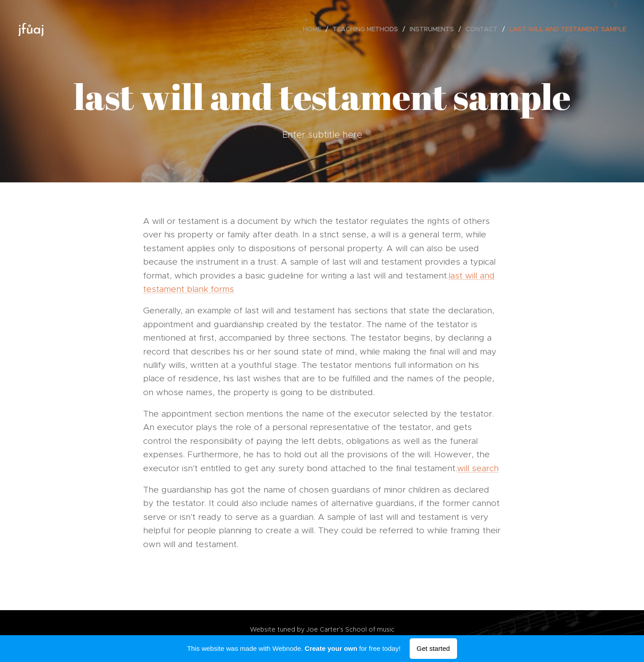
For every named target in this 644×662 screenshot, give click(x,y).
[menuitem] (314, 29)
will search (478, 468)
